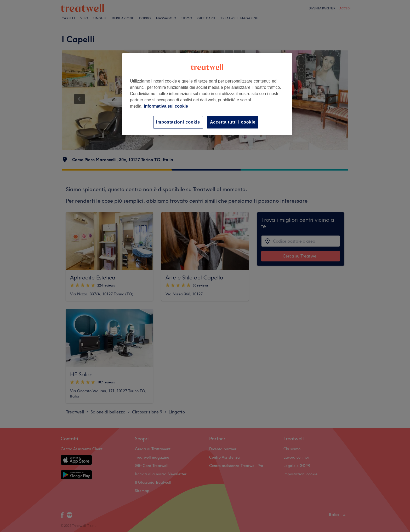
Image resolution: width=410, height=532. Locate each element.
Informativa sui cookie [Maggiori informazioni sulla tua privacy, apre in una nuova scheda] (166, 106)
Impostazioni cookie (178, 122)
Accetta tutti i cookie (233, 122)
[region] (207, 94)
